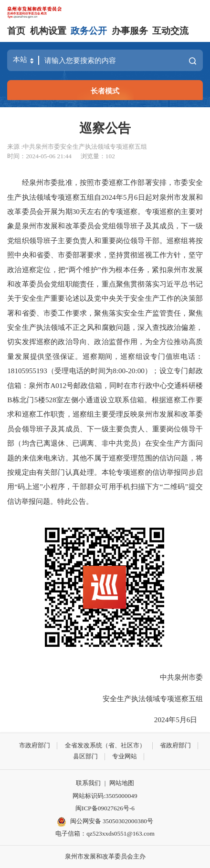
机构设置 (48, 31)
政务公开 (89, 31)
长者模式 (105, 91)
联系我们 (88, 783)
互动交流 (170, 31)
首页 (16, 31)
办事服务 (130, 31)
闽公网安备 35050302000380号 (105, 822)
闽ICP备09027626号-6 (105, 808)
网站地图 (122, 783)
